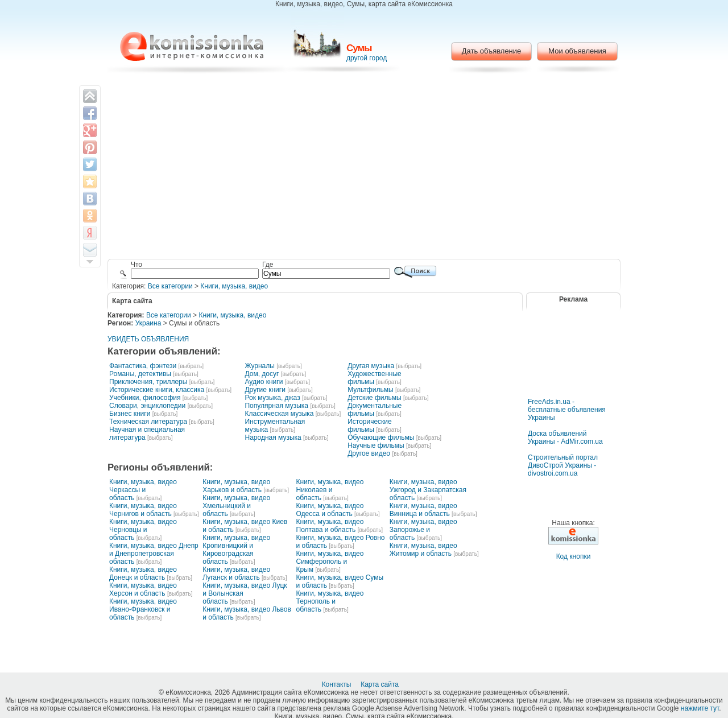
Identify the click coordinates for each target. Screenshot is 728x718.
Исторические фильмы (370, 426)
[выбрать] (191, 366)
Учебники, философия (145, 398)
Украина (148, 323)
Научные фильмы (376, 445)
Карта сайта (380, 684)
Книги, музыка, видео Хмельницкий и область (236, 506)
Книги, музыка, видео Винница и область (423, 510)
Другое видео (369, 453)
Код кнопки (574, 556)
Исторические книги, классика (157, 390)
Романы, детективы (140, 374)
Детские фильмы (374, 398)
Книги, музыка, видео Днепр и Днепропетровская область (154, 554)
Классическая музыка (279, 414)
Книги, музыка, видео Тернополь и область (330, 601)
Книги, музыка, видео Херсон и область (143, 589)
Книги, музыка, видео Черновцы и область (143, 530)
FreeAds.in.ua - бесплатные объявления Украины (567, 410)
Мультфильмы (370, 390)
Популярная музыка (276, 406)
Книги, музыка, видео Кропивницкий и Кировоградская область (236, 550)
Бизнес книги (130, 414)
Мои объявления (577, 51)
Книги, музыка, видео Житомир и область (423, 550)
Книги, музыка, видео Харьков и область (236, 486)
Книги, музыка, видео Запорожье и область (423, 530)
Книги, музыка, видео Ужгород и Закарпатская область (428, 490)
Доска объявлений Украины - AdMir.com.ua (565, 438)
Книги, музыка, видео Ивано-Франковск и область (143, 609)
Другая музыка (371, 366)
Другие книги (265, 390)
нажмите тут (700, 708)
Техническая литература (148, 422)
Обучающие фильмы (381, 438)
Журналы (259, 366)
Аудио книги (264, 382)
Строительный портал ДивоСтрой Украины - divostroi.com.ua (563, 465)
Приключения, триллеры (148, 382)
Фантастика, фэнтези (143, 366)
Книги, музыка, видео (234, 286)
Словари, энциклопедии (147, 406)
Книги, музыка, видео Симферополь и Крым (330, 562)
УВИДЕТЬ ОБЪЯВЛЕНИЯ (148, 339)
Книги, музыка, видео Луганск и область (236, 573)
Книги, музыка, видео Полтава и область (330, 526)
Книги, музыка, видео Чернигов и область (143, 510)
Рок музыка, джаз (272, 398)
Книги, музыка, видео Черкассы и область (143, 490)
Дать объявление (492, 51)
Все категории (170, 286)
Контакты (338, 684)
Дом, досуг (262, 374)
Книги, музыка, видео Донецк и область (143, 573)
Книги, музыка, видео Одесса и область (330, 510)
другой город (367, 58)
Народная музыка (273, 438)
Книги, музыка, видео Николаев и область (330, 490)
